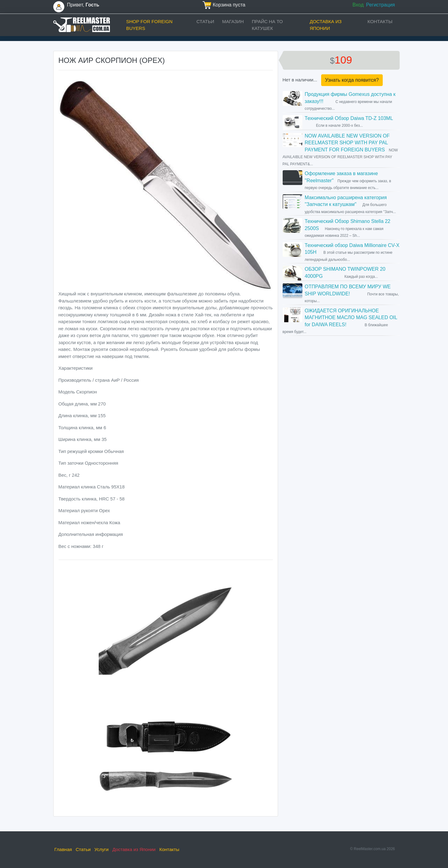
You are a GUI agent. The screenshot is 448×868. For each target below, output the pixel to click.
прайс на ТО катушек (267, 25)
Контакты (380, 21)
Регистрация (381, 5)
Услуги (102, 849)
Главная (63, 849)
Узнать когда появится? (352, 80)
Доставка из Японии (326, 25)
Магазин (233, 21)
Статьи (205, 21)
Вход (358, 5)
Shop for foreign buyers (149, 25)
